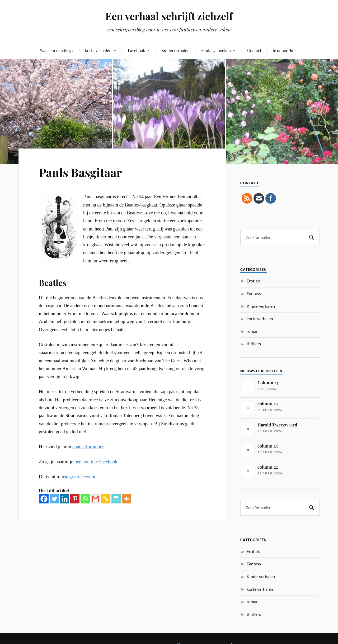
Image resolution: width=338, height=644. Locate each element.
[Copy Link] (106, 499)
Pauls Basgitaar (80, 172)
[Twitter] (54, 499)
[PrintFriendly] (116, 499)
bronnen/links (286, 50)
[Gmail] (95, 499)
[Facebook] (44, 499)
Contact (254, 50)
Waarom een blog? (57, 50)
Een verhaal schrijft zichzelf (169, 16)
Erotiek (253, 281)
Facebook (136, 50)
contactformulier (88, 447)
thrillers (254, 343)
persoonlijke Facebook (96, 462)
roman (253, 331)
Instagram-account (78, 477)
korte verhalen (98, 50)
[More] (126, 499)
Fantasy (254, 293)
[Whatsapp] (85, 499)
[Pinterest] (75, 499)
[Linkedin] (65, 499)
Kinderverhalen (175, 50)
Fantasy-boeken (216, 50)
